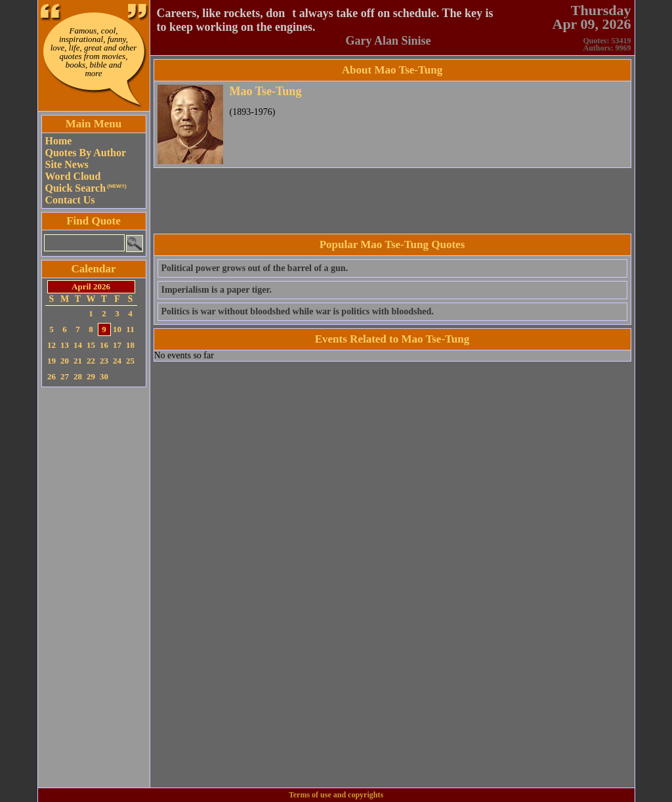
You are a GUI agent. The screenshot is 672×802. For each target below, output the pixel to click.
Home (59, 141)
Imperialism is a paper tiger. (217, 290)
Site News (67, 164)
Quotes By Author (86, 153)
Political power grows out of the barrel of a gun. (255, 268)
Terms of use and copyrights (336, 795)
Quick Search (86, 188)
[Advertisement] (94, 587)
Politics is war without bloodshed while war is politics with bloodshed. (298, 311)
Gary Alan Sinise (388, 41)
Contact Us (70, 200)
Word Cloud (73, 176)
